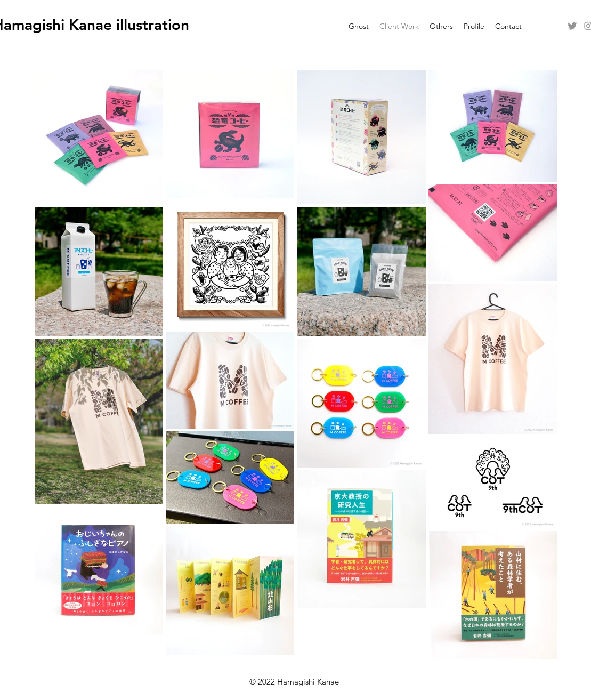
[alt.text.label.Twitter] (572, 26)
